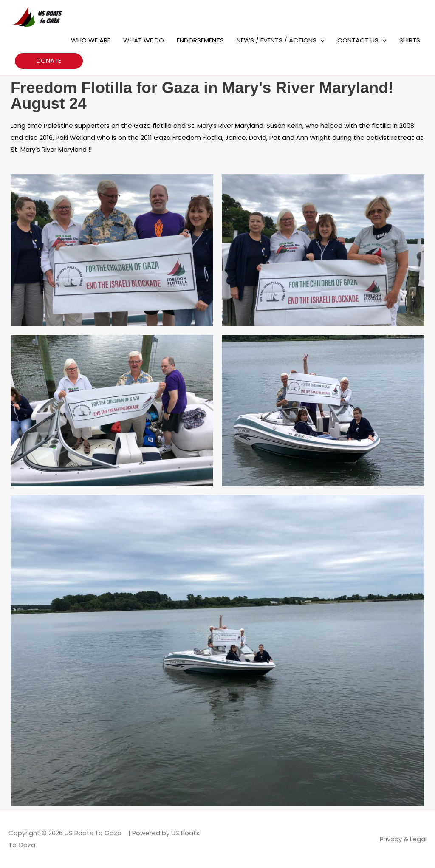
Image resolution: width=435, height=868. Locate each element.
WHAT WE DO (144, 40)
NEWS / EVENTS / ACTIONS (277, 40)
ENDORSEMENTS (200, 40)
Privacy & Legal (403, 839)
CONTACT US (358, 40)
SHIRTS (410, 40)
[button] (49, 61)
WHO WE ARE (91, 40)
